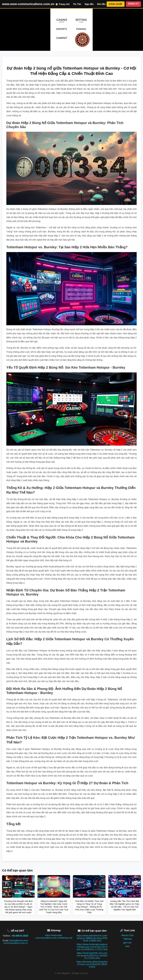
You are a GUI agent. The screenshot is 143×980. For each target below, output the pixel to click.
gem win (127, 943)
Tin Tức (77, 4)
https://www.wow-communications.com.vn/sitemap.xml (54, 937)
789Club (127, 939)
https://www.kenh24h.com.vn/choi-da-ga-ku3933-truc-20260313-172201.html (92, 956)
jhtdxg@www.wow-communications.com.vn (16, 942)
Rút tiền (101, 4)
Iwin (127, 946)
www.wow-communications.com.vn (28, 4)
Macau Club (127, 935)
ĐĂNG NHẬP (116, 4)
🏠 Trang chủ (62, 4)
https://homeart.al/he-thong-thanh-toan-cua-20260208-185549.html (92, 964)
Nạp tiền (89, 4)
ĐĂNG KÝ (133, 4)
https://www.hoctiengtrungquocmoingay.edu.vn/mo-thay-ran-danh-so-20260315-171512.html (92, 947)
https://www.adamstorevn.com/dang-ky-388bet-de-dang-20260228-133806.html (92, 938)
